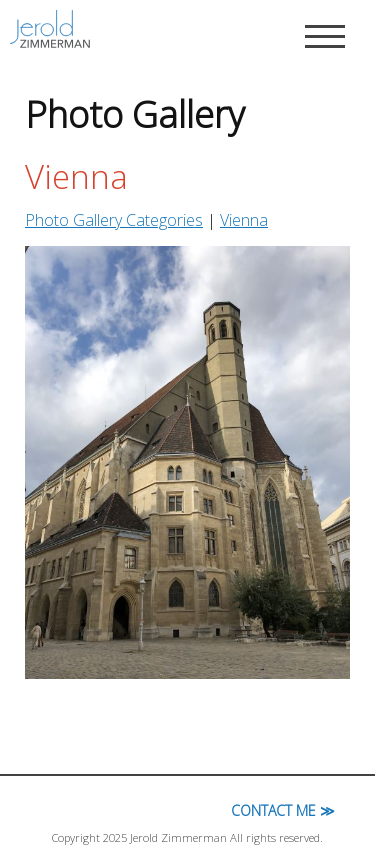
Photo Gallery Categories (114, 220)
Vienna (244, 220)
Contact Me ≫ (283, 810)
